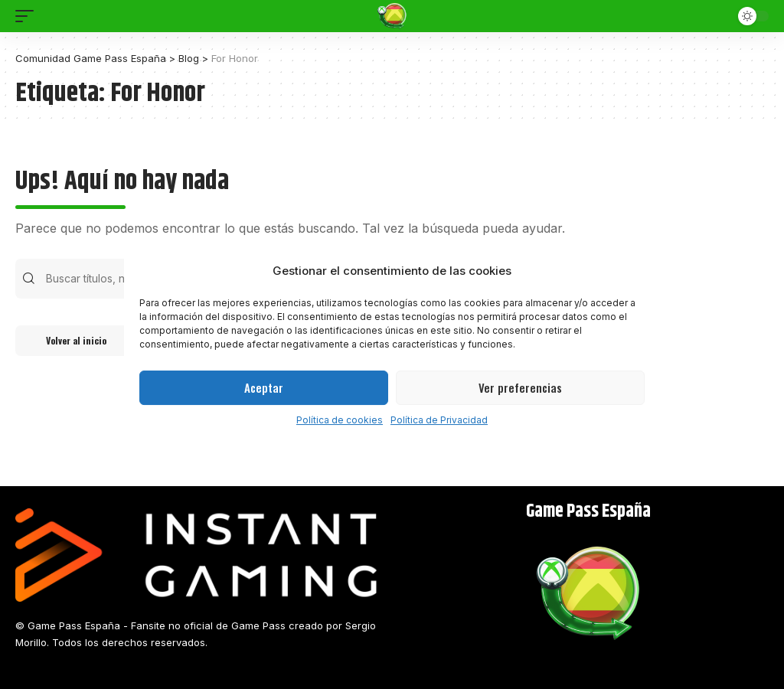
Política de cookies (340, 420)
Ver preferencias (520, 387)
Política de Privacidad (439, 420)
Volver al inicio (76, 340)
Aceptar (264, 387)
